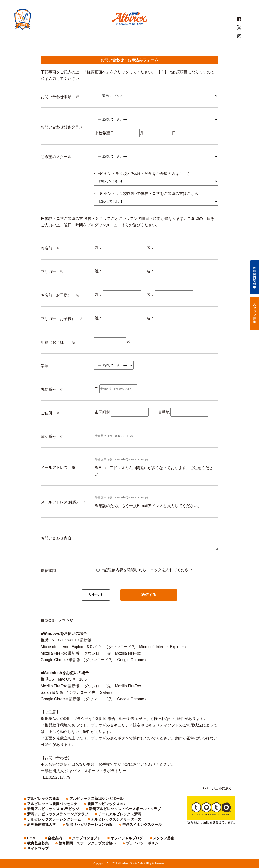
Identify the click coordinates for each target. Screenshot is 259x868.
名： (150, 258)
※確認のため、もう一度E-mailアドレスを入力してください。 (148, 516)
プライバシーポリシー (92, 849)
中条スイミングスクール (42, 830)
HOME (31, 843)
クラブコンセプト (76, 843)
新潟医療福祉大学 (84, 825)
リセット (96, 605)
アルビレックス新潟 (39, 809)
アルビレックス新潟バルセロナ (129, 809)
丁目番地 (162, 423)
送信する (149, 605)
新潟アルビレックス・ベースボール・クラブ (139, 814)
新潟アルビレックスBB (41, 814)
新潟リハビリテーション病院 (122, 825)
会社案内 (50, 843)
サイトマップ (123, 849)
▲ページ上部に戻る (219, 799)
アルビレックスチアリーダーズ (46, 825)
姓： (99, 258)
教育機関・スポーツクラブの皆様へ (48, 849)
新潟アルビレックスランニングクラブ (50, 819)
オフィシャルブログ (108, 843)
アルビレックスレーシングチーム (143, 819)
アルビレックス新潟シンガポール (80, 809)
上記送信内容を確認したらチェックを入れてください (144, 580)
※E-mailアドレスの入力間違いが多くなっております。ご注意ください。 (154, 481)
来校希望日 (104, 143)
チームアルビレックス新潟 (98, 819)
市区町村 (102, 423)
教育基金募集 (163, 843)
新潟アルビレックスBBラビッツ (84, 814)
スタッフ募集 (138, 843)
